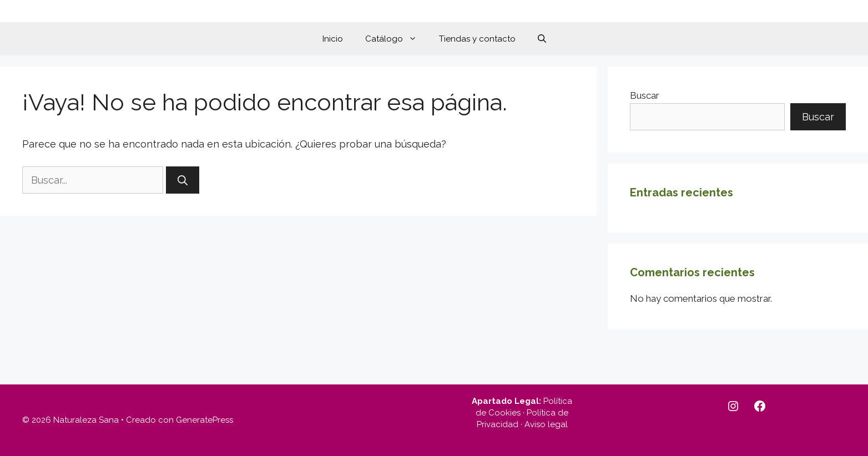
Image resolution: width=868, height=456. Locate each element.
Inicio (333, 39)
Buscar (645, 95)
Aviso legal (546, 424)
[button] (542, 39)
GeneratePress (205, 420)
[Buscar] (183, 180)
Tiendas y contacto (477, 39)
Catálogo (397, 39)
